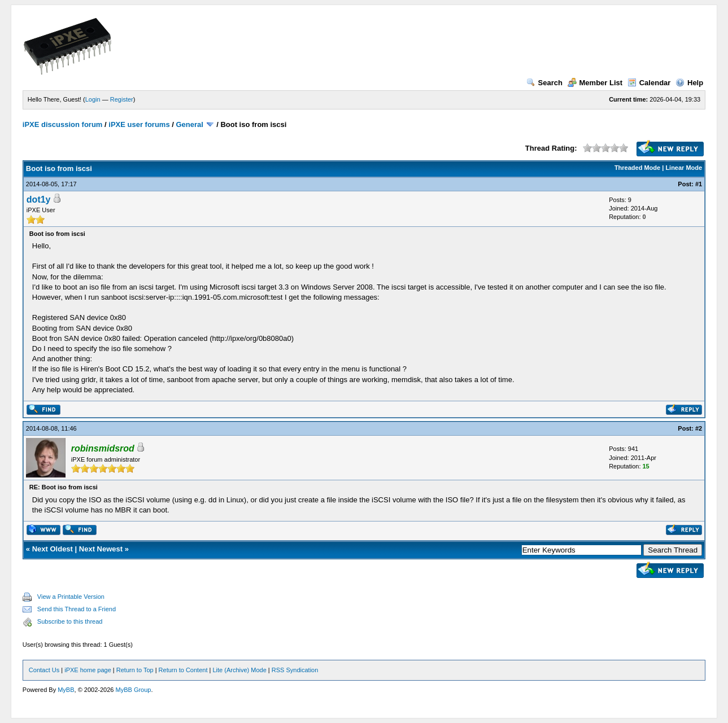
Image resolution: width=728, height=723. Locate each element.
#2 (699, 428)
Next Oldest (53, 549)
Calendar (649, 83)
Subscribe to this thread (70, 621)
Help (689, 83)
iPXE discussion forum (63, 124)
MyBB (66, 690)
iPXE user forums (139, 124)
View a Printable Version (71, 597)
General (189, 124)
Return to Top (135, 670)
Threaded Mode (637, 168)
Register (122, 99)
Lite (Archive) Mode (239, 670)
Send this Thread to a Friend (77, 609)
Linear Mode (684, 168)
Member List (595, 83)
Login (93, 99)
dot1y (39, 200)
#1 (699, 184)
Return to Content (183, 670)
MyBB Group (133, 690)
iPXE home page (88, 670)
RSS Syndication (295, 670)
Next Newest (101, 549)
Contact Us (44, 670)
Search (544, 83)
